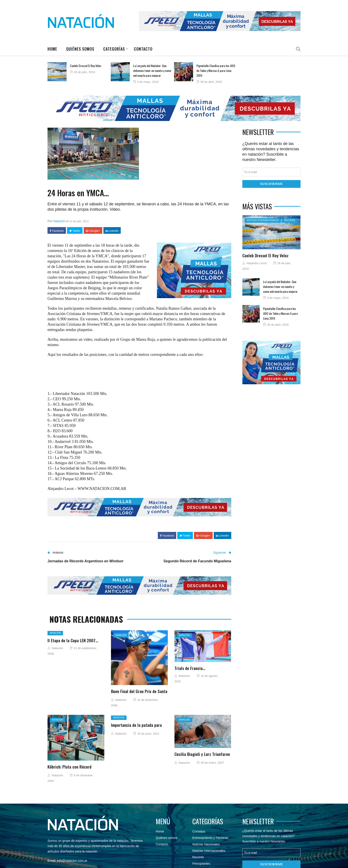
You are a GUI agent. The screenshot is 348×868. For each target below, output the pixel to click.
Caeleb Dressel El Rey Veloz (86, 66)
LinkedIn (112, 231)
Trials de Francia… (190, 668)
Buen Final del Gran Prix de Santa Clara (139, 694)
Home (52, 49)
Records (290, 220)
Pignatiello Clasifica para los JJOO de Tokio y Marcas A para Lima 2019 (216, 70)
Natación (59, 221)
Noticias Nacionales (206, 844)
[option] (79, 72)
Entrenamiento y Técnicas (210, 838)
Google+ (93, 231)
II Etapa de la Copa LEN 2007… (73, 640)
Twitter (75, 231)
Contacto (143, 49)
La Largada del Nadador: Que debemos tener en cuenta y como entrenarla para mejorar (152, 70)
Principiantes (201, 864)
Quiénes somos (80, 49)
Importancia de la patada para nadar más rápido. (136, 727)
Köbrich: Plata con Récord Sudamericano (69, 769)
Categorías (114, 49)
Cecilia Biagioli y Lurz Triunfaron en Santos (202, 757)
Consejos (199, 831)
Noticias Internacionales (263, 220)
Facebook (57, 231)
